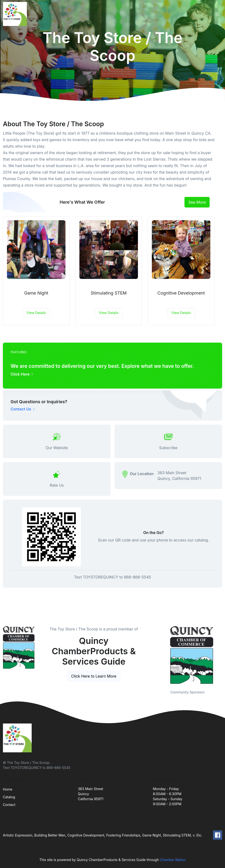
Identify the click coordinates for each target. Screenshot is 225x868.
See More (197, 202)
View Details (36, 313)
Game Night (36, 293)
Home (8, 789)
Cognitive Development (181, 293)
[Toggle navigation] (218, 14)
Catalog (9, 797)
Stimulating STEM (109, 293)
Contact (9, 805)
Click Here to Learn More (94, 676)
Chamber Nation (173, 860)
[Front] (16, 14)
